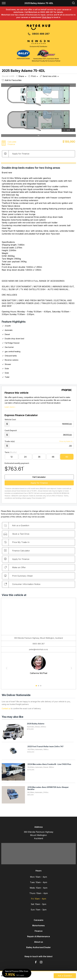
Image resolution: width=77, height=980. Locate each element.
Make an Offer (15, 567)
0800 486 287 (41, 34)
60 (67, 457)
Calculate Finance (12, 143)
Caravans (39, 920)
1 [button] (36, 687)
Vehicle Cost (10, 419)
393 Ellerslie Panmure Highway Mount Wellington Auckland (39, 835)
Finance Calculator (17, 551)
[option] (38, 108)
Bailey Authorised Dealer (39, 947)
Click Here (46, 17)
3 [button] (41, 687)
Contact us (6, 708)
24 (25, 457)
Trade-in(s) (10, 441)
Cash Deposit (11, 430)
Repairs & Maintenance (39, 936)
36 (39, 457)
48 (53, 457)
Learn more (10, 407)
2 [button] (39, 687)
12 (12, 457)
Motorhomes (38, 926)
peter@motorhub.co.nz (38, 649)
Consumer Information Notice (22, 584)
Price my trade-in (67, 441)
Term (11, 452)
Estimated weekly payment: (17, 463)
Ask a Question (65, 976)
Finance (39, 931)
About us (39, 942)
